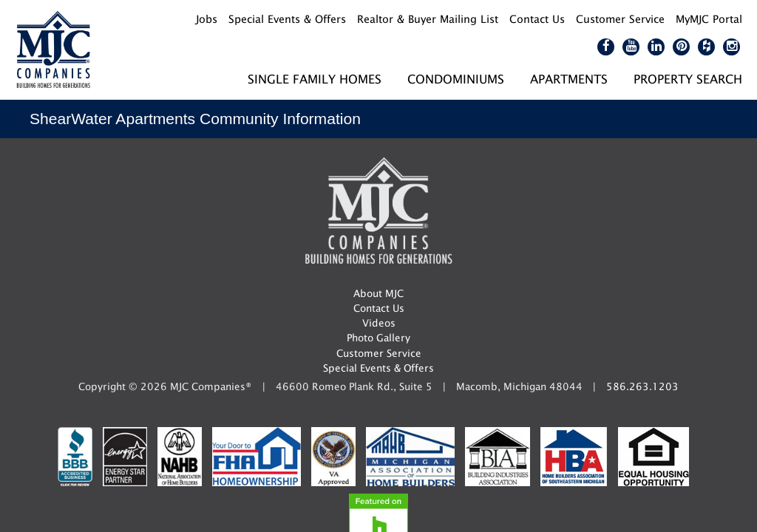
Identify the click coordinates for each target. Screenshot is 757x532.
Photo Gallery (378, 338)
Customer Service (379, 353)
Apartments (569, 79)
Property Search (688, 79)
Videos (379, 323)
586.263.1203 (642, 386)
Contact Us (379, 308)
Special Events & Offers (378, 368)
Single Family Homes (315, 79)
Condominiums (456, 79)
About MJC (378, 293)
